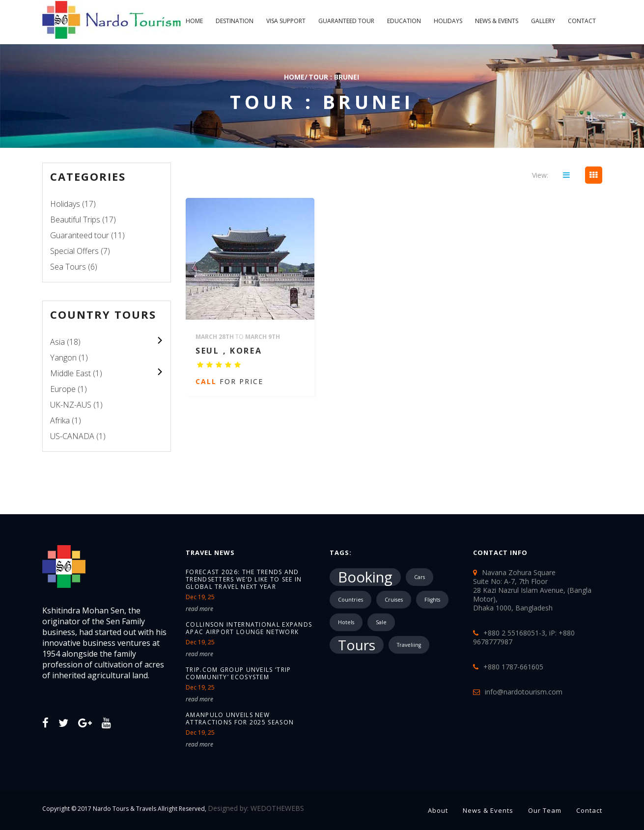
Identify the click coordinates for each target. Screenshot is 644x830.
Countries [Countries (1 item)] (350, 600)
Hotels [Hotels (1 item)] (346, 622)
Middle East (70, 373)
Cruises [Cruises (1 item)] (394, 600)
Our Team (545, 810)
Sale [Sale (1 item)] (381, 622)
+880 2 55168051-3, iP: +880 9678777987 (524, 637)
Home (194, 21)
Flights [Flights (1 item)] (432, 600)
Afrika (60, 420)
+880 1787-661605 (513, 667)
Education (404, 21)
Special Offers (74, 251)
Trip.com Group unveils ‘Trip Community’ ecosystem (238, 673)
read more (199, 609)
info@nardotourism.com (524, 692)
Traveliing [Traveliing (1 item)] (409, 645)
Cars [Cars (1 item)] (420, 577)
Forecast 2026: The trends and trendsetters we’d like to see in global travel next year (244, 579)
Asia (57, 342)
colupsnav (159, 340)
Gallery (543, 21)
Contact (582, 21)
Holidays (448, 21)
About (438, 810)
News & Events (497, 21)
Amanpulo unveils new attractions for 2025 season (240, 719)
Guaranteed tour (346, 21)
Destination (235, 21)
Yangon (63, 358)
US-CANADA (72, 436)
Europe (63, 389)
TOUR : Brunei (334, 77)
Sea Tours (68, 267)
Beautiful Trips (75, 220)
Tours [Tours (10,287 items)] (357, 645)
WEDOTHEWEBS (277, 808)
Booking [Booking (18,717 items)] (365, 577)
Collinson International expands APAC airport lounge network (249, 628)
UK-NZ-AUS (71, 405)
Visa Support (286, 21)
